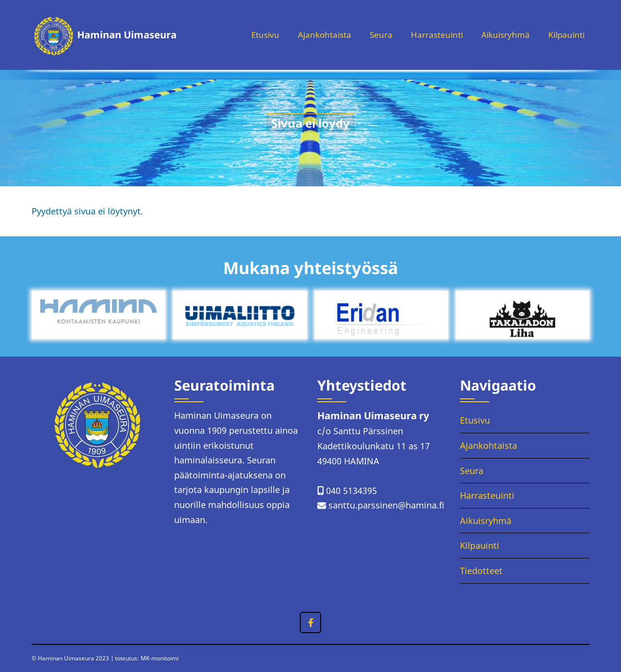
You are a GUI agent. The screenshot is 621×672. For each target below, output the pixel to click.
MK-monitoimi (160, 658)
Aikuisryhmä (501, 35)
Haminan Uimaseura (127, 35)
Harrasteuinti (430, 35)
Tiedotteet (481, 571)
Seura (373, 35)
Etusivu (252, 35)
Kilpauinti (565, 35)
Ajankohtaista (314, 35)
